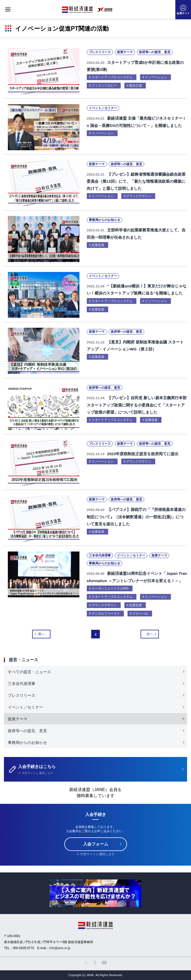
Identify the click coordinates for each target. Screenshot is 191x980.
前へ (41, 634)
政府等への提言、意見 (27, 731)
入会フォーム (96, 844)
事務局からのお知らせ (27, 742)
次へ (150, 634)
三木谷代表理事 (22, 684)
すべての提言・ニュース (29, 672)
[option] (95, 893)
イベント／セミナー (25, 707)
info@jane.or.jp (60, 948)
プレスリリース (22, 695)
